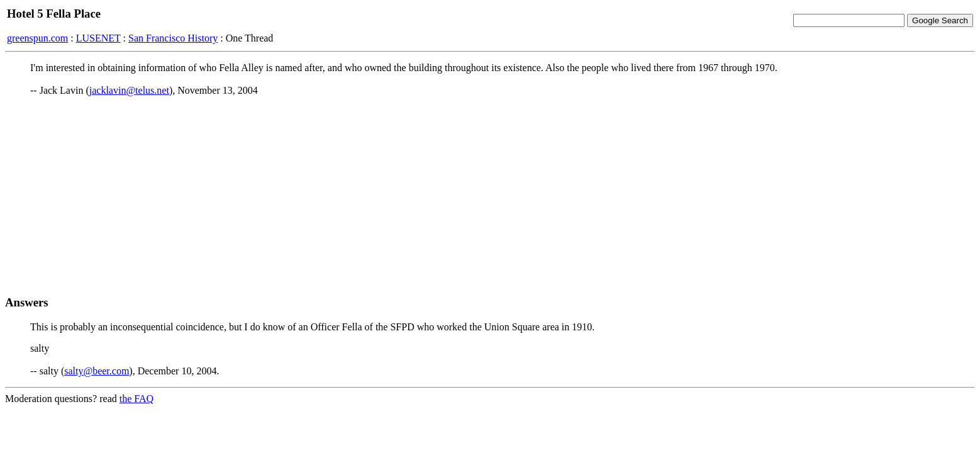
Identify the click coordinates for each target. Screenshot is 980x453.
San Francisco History (173, 38)
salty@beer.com (97, 371)
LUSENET (98, 38)
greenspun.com (37, 38)
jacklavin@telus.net (129, 90)
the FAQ (136, 399)
